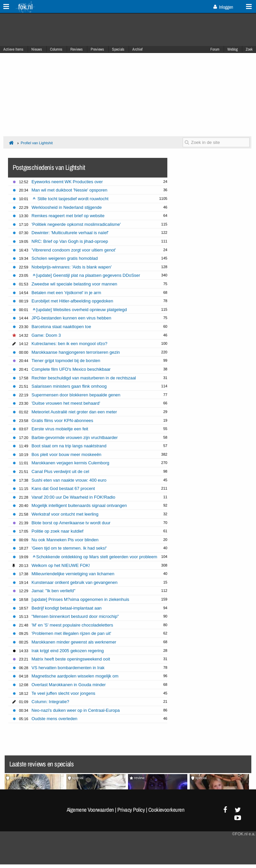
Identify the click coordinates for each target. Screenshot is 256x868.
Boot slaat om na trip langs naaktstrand (69, 446)
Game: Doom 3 (46, 335)
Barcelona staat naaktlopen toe (61, 327)
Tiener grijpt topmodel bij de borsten (66, 361)
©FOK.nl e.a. (244, 834)
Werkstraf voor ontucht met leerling (65, 514)
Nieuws (37, 49)
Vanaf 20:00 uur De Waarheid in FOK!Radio (73, 497)
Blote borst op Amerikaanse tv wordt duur (71, 523)
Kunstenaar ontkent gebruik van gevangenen (75, 582)
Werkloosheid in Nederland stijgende (67, 207)
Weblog (232, 49)
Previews (97, 49)
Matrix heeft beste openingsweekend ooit (71, 659)
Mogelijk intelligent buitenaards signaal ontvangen (79, 505)
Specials (118, 49)
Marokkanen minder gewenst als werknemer (74, 642)
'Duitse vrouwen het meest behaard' (66, 403)
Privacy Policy (131, 810)
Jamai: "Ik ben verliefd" (54, 591)
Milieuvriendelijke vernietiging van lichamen (73, 574)
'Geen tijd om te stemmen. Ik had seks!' (69, 548)
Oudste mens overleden (55, 719)
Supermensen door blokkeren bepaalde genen (76, 395)
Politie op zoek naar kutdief (58, 531)
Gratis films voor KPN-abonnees (62, 421)
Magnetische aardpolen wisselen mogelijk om (75, 676)
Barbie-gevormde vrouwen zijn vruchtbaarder (75, 437)
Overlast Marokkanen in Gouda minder (69, 685)
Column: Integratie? (50, 702)
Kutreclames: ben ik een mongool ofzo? (70, 344)
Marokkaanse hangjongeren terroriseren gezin (76, 352)
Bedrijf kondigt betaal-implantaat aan (67, 608)
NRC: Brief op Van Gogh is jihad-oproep (70, 241)
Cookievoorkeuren (166, 810)
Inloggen (223, 7)
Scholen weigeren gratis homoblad (65, 258)
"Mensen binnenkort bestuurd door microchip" (75, 616)
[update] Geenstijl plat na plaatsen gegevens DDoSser (86, 275)
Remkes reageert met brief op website (68, 216)
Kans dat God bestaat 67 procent (63, 488)
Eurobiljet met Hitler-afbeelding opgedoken (72, 301)
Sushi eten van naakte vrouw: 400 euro (69, 480)
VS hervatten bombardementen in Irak (68, 668)
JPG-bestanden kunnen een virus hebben (71, 318)
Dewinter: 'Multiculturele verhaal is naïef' (70, 233)
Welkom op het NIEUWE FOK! (61, 565)
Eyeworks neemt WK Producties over (67, 182)
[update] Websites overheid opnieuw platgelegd (80, 310)
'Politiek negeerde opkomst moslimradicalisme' (76, 224)
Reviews (76, 49)
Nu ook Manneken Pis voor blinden (65, 540)
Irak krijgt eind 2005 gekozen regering (68, 651)
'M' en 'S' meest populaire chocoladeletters (72, 625)
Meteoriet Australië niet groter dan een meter (74, 412)
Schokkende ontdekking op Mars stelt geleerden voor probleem (95, 557)
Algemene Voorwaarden (90, 810)
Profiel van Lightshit (37, 143)
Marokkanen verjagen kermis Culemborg (70, 463)
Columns (56, 49)
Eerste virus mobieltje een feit (60, 429)
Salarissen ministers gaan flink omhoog (69, 386)
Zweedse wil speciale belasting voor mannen (74, 284)
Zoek (249, 49)
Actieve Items (13, 49)
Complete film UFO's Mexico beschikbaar (71, 369)
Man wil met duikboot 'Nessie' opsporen (69, 190)
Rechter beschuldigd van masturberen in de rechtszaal (84, 378)
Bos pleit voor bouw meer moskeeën (67, 454)
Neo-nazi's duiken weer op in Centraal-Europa (76, 710)
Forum (215, 49)
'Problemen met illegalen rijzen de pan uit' (71, 633)
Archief (137, 49)
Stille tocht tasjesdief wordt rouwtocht (71, 199)
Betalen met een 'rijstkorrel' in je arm (66, 293)
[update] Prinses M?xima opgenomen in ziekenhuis (80, 599)
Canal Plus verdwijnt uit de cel (60, 471)
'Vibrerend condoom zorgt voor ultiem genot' (74, 250)
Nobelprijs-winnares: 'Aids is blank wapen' (72, 267)
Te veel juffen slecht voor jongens (63, 693)
